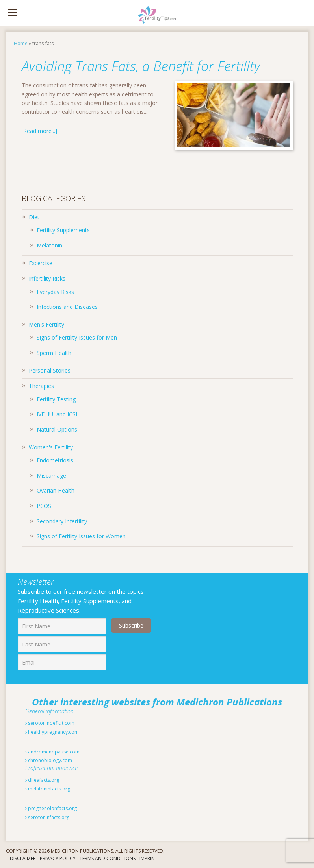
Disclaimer (23, 858)
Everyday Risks (55, 292)
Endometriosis (55, 460)
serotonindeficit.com (50, 723)
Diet (34, 217)
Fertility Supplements (63, 230)
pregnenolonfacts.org (51, 808)
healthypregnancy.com (52, 732)
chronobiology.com (49, 760)
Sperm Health (54, 353)
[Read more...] (39, 131)
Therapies (41, 386)
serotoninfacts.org (47, 817)
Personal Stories (50, 370)
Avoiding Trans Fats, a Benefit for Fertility (147, 66)
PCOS (44, 506)
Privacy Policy (58, 858)
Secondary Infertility (62, 521)
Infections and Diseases (67, 307)
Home (21, 43)
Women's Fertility (51, 447)
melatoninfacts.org (48, 789)
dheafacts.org (42, 780)
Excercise (41, 263)
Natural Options (57, 429)
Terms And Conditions (108, 858)
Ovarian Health (56, 490)
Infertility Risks (47, 278)
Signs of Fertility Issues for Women (81, 536)
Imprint (149, 858)
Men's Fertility (46, 324)
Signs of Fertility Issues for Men (77, 337)
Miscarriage (51, 476)
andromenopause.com (52, 752)
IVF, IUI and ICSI (57, 414)
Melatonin (49, 245)
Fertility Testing (56, 399)
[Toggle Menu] (12, 13)
